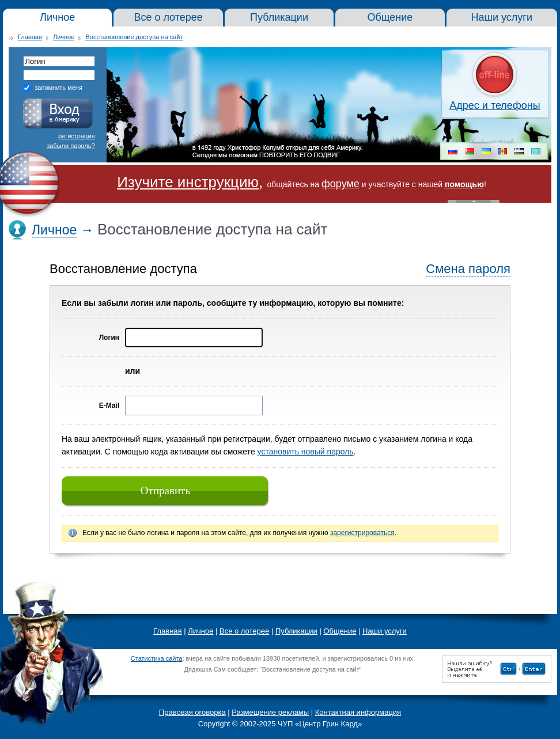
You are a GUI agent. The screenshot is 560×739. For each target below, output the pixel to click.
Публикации (296, 631)
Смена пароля (468, 269)
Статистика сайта (157, 658)
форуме (340, 184)
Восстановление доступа (123, 269)
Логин (109, 338)
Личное (64, 37)
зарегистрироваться (362, 533)
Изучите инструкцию (188, 182)
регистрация (77, 136)
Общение (340, 631)
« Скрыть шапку (474, 201)
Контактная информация (358, 712)
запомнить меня (58, 88)
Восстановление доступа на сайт (134, 37)
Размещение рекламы (270, 712)
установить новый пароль (306, 452)
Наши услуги (385, 631)
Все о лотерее (244, 631)
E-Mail (109, 405)
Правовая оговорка (192, 712)
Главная (30, 37)
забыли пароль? (71, 146)
